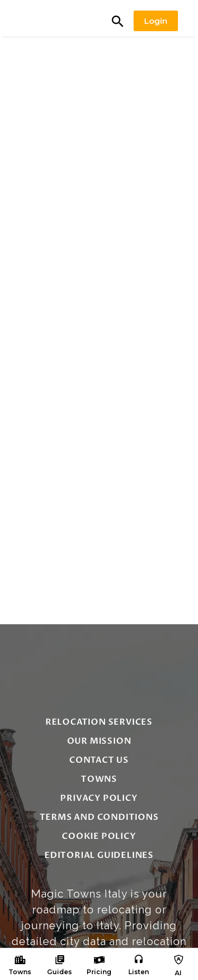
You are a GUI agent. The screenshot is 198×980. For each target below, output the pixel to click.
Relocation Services (99, 722)
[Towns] (20, 960)
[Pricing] (99, 960)
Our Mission (99, 741)
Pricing (99, 972)
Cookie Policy (99, 836)
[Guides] (60, 960)
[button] (118, 21)
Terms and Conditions (99, 817)
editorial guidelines (99, 855)
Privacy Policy (99, 798)
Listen (139, 972)
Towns (20, 972)
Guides (59, 972)
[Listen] (139, 960)
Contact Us (99, 760)
